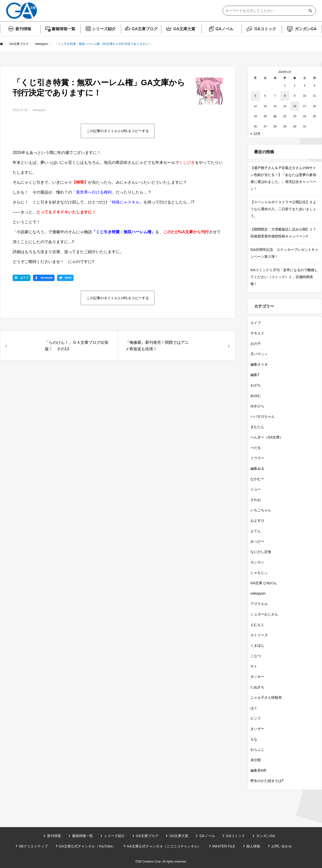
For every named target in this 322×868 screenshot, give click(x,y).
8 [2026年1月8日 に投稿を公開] (285, 96)
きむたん (257, 427)
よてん (256, 531)
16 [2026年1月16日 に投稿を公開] (295, 106)
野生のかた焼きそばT (267, 781)
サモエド (257, 333)
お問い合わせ (282, 846)
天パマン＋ (259, 354)
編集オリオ (259, 364)
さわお (256, 500)
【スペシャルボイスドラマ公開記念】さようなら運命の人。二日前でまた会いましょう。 (283, 209)
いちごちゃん (261, 510)
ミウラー (257, 458)
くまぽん (257, 645)
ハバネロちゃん (263, 416)
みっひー (257, 541)
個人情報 (253, 846)
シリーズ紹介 (104, 29)
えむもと (257, 625)
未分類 (256, 760)
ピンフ (256, 718)
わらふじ (257, 750)
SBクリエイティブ (33, 846)
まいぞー (257, 729)
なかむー (257, 479)
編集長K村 (258, 770)
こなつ (256, 656)
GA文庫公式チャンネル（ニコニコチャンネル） (164, 846)
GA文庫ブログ (145, 29)
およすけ (257, 521)
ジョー (256, 489)
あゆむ (256, 396)
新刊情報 (23, 29)
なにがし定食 (261, 552)
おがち (256, 385)
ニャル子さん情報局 (266, 697)
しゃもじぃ (259, 573)
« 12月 (255, 134)
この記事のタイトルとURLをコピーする (118, 131)
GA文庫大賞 (184, 29)
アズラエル (259, 604)
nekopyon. (39, 110)
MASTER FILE (224, 846)
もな (254, 739)
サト (254, 666)
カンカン (257, 562)
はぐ (254, 708)
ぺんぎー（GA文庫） (267, 437)
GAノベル (224, 29)
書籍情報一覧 (63, 29)
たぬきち (257, 687)
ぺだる (256, 448)
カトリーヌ (259, 635)
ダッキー (257, 677)
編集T (255, 375)
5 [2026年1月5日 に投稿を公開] (255, 96)
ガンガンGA (306, 29)
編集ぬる (257, 468)
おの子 (256, 344)
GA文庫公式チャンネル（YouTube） (87, 846)
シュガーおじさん (264, 614)
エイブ (256, 323)
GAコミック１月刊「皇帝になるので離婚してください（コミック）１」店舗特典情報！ (284, 277)
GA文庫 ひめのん (264, 583)
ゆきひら (257, 406)
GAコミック (265, 29)
